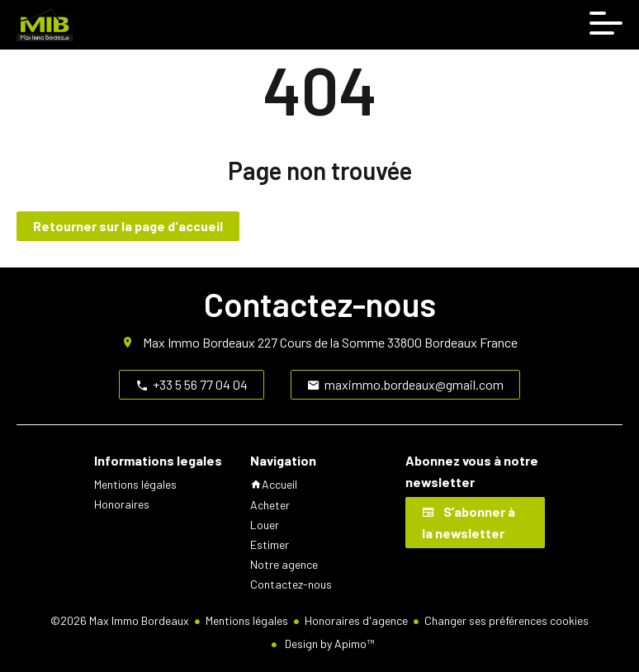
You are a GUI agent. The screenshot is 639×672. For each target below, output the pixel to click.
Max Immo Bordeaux (199, 342)
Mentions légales (247, 620)
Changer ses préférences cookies (506, 620)
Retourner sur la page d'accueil (128, 226)
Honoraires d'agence (356, 620)
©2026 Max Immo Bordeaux (120, 620)
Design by (328, 644)
